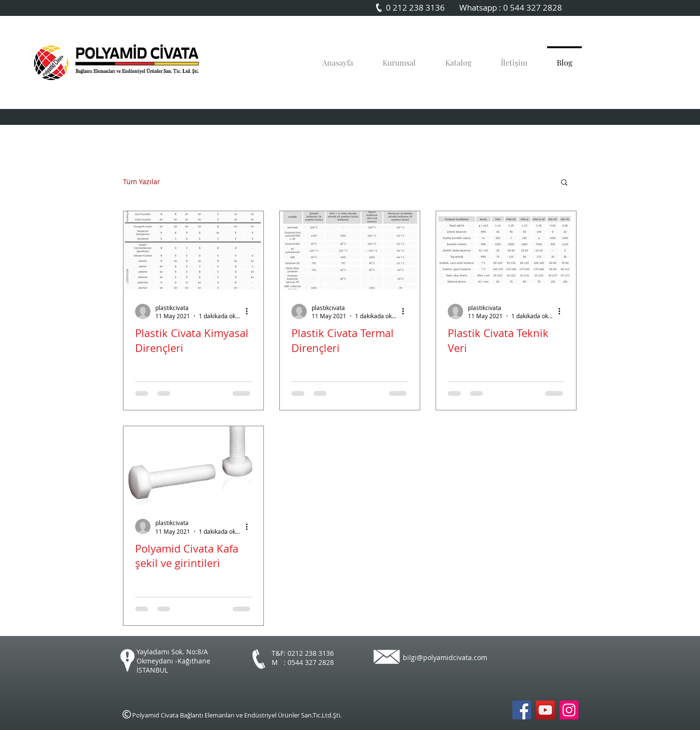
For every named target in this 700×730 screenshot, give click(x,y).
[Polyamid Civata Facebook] (522, 710)
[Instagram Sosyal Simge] (569, 710)
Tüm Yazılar (142, 182)
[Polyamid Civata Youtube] (545, 710)
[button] (564, 183)
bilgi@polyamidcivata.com (445, 657)
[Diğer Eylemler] (250, 311)
